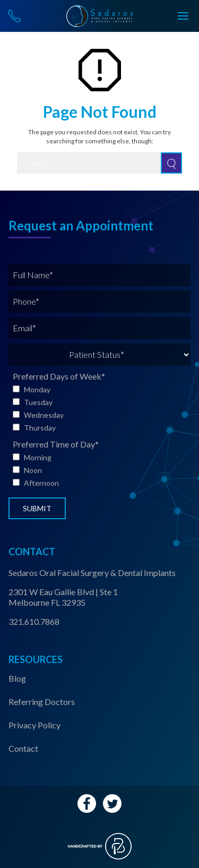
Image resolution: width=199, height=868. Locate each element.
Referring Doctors (42, 702)
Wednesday (44, 415)
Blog (17, 678)
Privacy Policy (34, 725)
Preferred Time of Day (56, 444)
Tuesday (38, 402)
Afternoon (41, 483)
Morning (38, 457)
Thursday (40, 428)
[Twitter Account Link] (112, 803)
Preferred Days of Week (59, 376)
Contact (23, 748)
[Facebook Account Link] (87, 803)
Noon (33, 470)
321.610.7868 (34, 621)
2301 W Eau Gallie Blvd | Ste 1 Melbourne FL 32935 (63, 597)
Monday (37, 389)
